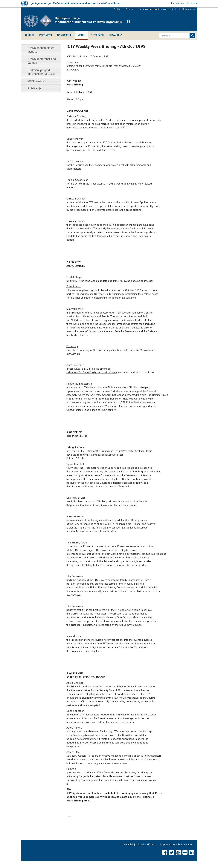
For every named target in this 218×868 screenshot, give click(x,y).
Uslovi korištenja (146, 844)
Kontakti (128, 844)
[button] (128, 22)
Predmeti (46, 35)
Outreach (97, 35)
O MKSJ (30, 35)
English (117, 9)
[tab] (41, 50)
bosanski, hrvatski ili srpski (153, 9)
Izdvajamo (116, 35)
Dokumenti (65, 35)
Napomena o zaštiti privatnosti (177, 844)
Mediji (81, 35)
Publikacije (34, 88)
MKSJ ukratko (36, 81)
